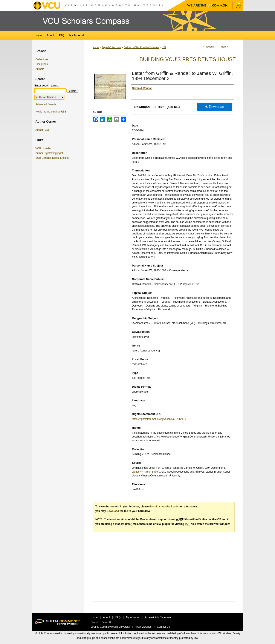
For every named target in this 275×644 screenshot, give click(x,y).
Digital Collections (111, 47)
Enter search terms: (47, 86)
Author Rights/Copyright (50, 153)
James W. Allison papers (146, 472)
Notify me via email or (51, 112)
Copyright (106, 622)
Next (224, 47)
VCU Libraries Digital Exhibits (53, 158)
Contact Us (163, 627)
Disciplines (42, 64)
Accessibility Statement (158, 617)
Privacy (95, 622)
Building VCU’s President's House (141, 47)
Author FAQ (42, 130)
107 (164, 47)
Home (96, 47)
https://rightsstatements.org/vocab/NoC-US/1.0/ (159, 419)
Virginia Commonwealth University (111, 627)
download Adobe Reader (164, 507)
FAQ (118, 617)
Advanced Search (46, 104)
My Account (133, 617)
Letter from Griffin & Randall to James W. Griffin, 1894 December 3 (182, 76)
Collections (42, 59)
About (107, 617)
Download (215, 107)
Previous (209, 47)
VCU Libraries (44, 148)
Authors (40, 69)
